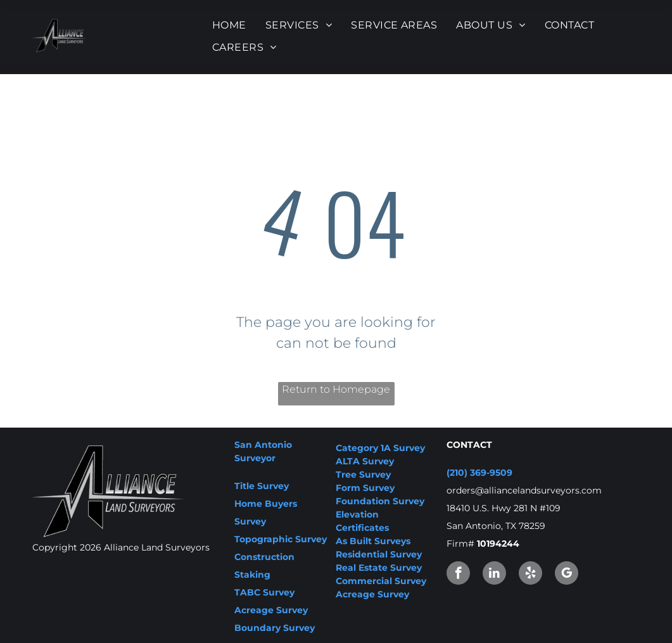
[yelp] (530, 575)
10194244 (498, 544)
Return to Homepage (336, 389)
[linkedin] (494, 575)
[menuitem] (229, 25)
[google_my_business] (567, 575)
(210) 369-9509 (479, 473)
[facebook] (458, 575)
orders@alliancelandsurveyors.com (524, 490)
